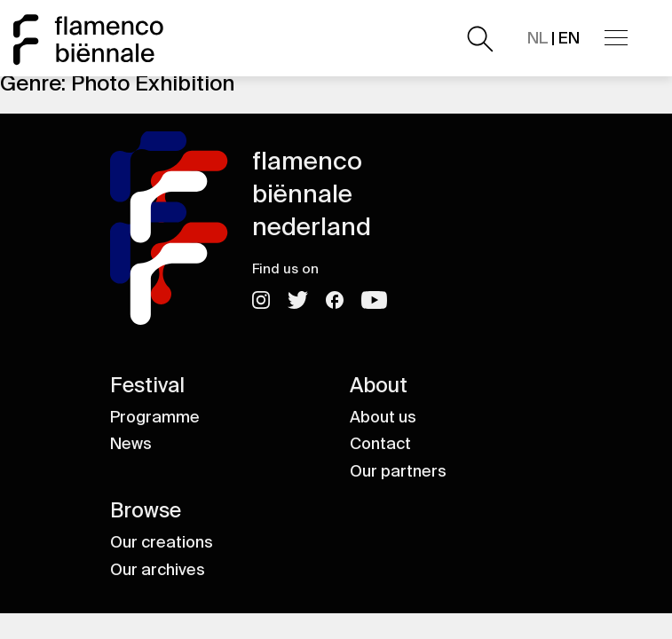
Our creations (162, 542)
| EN (553, 38)
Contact (380, 444)
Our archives (158, 570)
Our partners (398, 471)
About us (383, 417)
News (131, 444)
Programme (155, 417)
